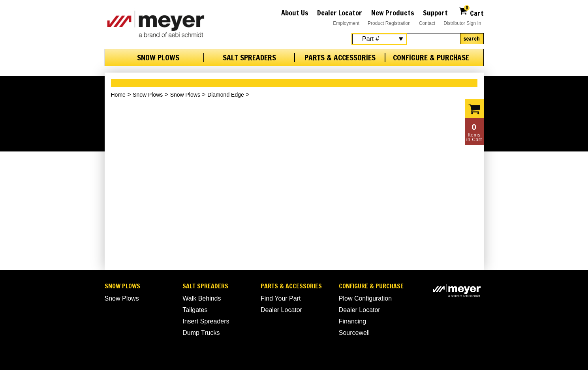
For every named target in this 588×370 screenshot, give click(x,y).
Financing (352, 321)
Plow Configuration (365, 298)
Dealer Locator (340, 13)
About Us (295, 13)
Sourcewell (354, 333)
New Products (393, 13)
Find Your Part (281, 298)
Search (472, 39)
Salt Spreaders (249, 58)
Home (118, 95)
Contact (427, 23)
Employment (346, 23)
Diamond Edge (226, 95)
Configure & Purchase (431, 58)
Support (435, 13)
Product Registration (389, 23)
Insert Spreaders (206, 321)
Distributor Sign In (462, 23)
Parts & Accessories (340, 58)
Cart (471, 12)
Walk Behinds (202, 298)
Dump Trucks (201, 333)
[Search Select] (379, 39)
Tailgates (195, 310)
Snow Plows (158, 58)
